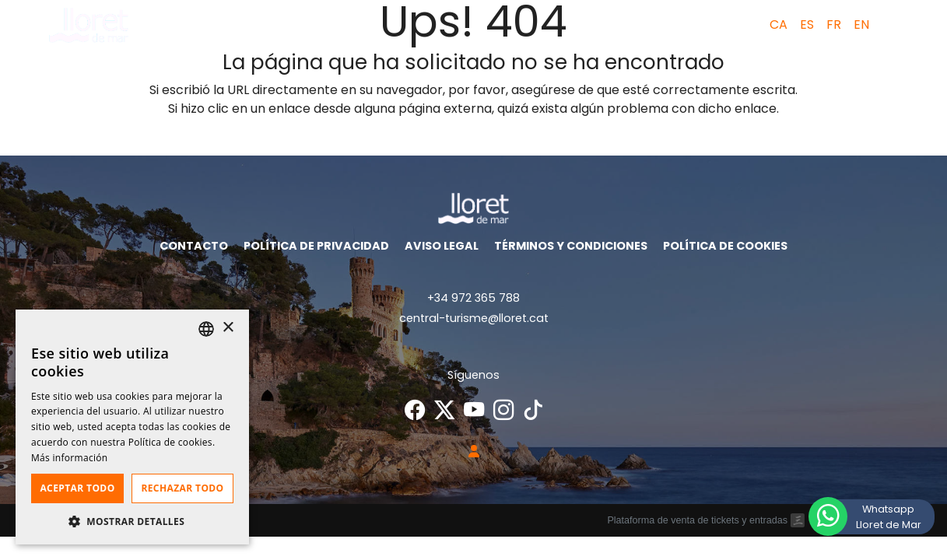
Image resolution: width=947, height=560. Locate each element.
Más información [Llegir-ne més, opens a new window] (69, 458)
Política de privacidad (316, 246)
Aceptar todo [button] (77, 488)
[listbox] (206, 329)
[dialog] (132, 427)
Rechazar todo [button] (182, 488)
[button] (894, 25)
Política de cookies (725, 246)
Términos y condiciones (571, 246)
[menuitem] (774, 25)
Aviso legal (442, 246)
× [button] (228, 328)
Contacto (194, 246)
